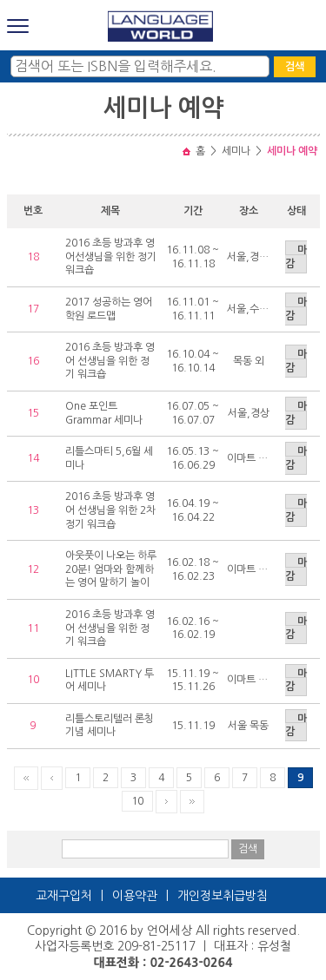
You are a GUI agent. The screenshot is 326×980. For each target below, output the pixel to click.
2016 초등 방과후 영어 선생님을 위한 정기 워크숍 (110, 361)
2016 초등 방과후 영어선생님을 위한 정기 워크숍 (111, 257)
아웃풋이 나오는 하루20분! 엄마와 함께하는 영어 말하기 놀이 (111, 569)
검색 (295, 67)
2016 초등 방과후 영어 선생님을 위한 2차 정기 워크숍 (110, 510)
